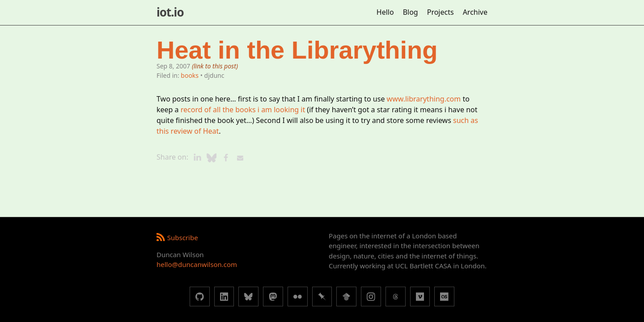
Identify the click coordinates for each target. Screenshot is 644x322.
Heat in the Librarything (297, 50)
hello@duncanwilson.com (197, 264)
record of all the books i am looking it (243, 110)
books (190, 75)
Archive (475, 12)
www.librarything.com (424, 99)
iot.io (170, 12)
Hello (385, 12)
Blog (411, 12)
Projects (441, 12)
